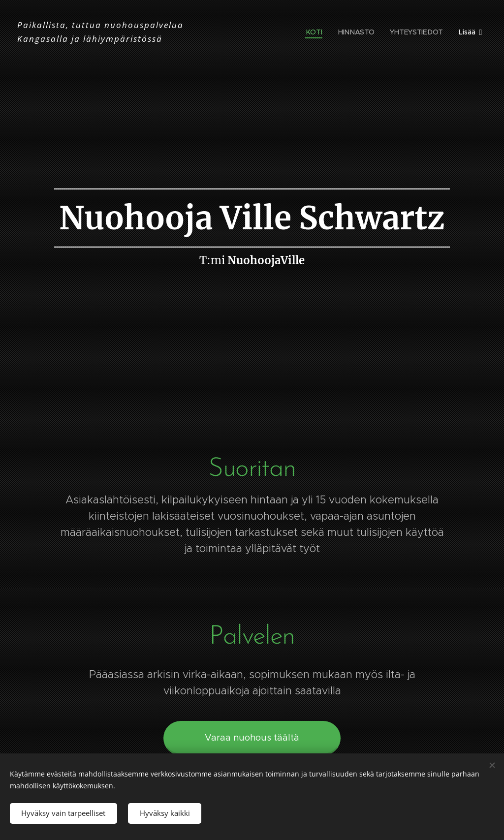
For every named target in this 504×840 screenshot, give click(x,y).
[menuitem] (316, 32)
